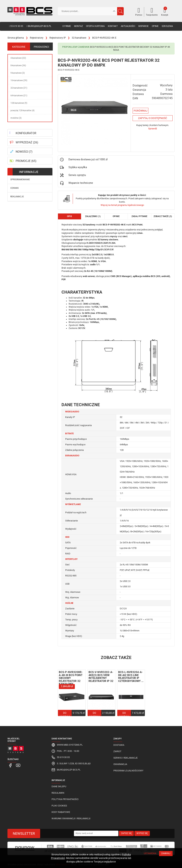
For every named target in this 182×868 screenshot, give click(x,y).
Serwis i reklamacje (125, 758)
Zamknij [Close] (166, 853)
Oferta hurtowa (95, 26)
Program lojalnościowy (128, 771)
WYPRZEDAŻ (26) (27, 142)
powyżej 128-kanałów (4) (22, 110)
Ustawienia (150, 853)
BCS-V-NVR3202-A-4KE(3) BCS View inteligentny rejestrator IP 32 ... (101, 678)
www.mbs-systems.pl (70, 745)
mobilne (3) (16, 118)
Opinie (155, 26)
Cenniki (14, 188)
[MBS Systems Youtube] (16, 765)
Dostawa (119, 745)
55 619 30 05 (16, 26)
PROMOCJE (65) (26, 161)
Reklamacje (17, 197)
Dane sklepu (59, 786)
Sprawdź (153, 129)
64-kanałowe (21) (19, 96)
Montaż (78, 26)
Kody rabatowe (61, 812)
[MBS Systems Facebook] (10, 765)
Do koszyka (65, 715)
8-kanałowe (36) (18, 65)
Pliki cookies (59, 806)
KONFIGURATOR (26, 133)
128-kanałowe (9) (19, 103)
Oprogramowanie (20, 180)
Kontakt (113, 26)
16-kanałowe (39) (19, 80)
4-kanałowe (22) (18, 58)
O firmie (67, 26)
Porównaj (140, 111)
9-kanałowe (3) (18, 73)
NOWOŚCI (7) (24, 152)
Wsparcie (143, 26)
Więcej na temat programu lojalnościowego (122, 205)
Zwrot (117, 751)
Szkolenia (167, 26)
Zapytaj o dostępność (153, 118)
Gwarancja (120, 764)
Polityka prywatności (65, 799)
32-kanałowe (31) (19, 88)
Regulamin (58, 793)
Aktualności (128, 26)
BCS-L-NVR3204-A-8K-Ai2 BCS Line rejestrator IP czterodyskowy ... (131, 677)
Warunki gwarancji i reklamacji (71, 818)
